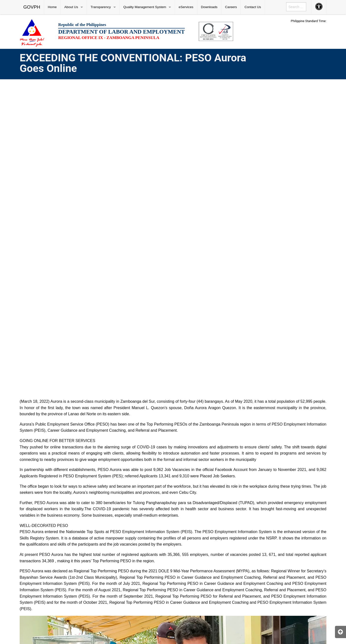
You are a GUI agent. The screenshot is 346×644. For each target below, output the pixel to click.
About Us (71, 7)
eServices (186, 7)
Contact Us (253, 7)
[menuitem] (32, 7)
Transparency (101, 7)
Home (52, 7)
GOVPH (32, 7)
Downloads (209, 7)
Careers (231, 7)
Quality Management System (145, 7)
